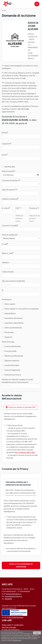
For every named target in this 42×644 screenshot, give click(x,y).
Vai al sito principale (9, 627)
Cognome (6, 144)
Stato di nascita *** (10, 190)
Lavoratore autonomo (14, 318)
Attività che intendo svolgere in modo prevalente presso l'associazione (17, 381)
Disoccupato (10, 304)
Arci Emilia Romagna (16, 617)
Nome (4, 133)
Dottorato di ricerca (13, 375)
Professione (7, 299)
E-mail (4, 244)
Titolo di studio (8, 342)
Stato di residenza (9, 235)
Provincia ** (34, 208)
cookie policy (19, 625)
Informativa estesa (17, 640)
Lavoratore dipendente (14, 323)
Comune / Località (9, 226)
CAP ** (18, 208)
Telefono (5, 262)
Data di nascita (8, 171)
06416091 (8, 599)
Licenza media (10, 351)
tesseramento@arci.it (14, 594)
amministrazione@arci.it (14, 596)
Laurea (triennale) (12, 365)
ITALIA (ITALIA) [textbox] (9, 238)
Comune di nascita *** (11, 180)
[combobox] (21, 184)
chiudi (37, 633)
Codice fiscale (8, 272)
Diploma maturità (12, 361)
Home (4, 10)
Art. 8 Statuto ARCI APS (25, 452)
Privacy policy (7, 625)
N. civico (5, 208)
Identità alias (10, 167)
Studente (8, 337)
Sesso (4, 155)
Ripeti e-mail (7, 253)
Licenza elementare (13, 346)
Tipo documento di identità (13, 281)
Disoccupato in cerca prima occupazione (22, 309)
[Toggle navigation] (37, 4)
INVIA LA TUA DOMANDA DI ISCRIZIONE (21, 565)
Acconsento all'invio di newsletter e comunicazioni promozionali (21, 550)
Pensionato (9, 332)
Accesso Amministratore (11, 630)
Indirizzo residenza (10, 199)
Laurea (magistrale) (12, 370)
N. (3, 290)
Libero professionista (13, 328)
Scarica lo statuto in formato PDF (21, 407)
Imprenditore (10, 313)
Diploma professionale (14, 356)
